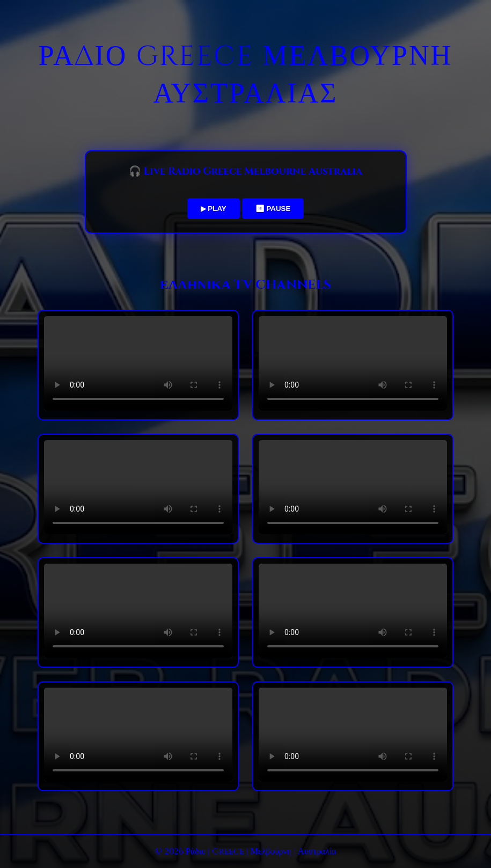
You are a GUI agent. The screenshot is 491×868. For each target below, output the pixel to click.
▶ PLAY (214, 209)
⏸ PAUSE (273, 209)
